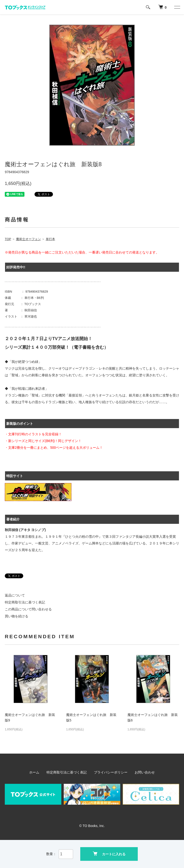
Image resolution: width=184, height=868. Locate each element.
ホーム (34, 772)
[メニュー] (177, 7)
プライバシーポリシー (111, 772)
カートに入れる (109, 854)
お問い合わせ (145, 772)
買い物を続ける (17, 616)
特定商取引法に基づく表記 (25, 602)
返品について (15, 595)
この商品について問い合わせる (28, 609)
